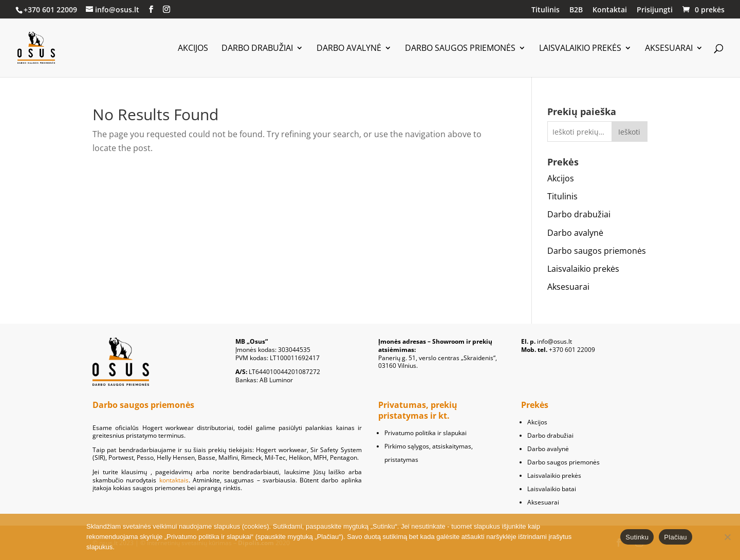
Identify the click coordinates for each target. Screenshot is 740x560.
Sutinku (637, 537)
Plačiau (675, 537)
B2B (576, 10)
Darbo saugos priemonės (460, 49)
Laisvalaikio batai (552, 489)
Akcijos (193, 49)
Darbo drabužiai (257, 49)
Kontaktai (610, 10)
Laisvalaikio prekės (580, 49)
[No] (727, 537)
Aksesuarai (669, 49)
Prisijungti (655, 10)
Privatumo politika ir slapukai (425, 433)
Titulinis (545, 10)
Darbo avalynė (349, 49)
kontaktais (174, 480)
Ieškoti (629, 132)
